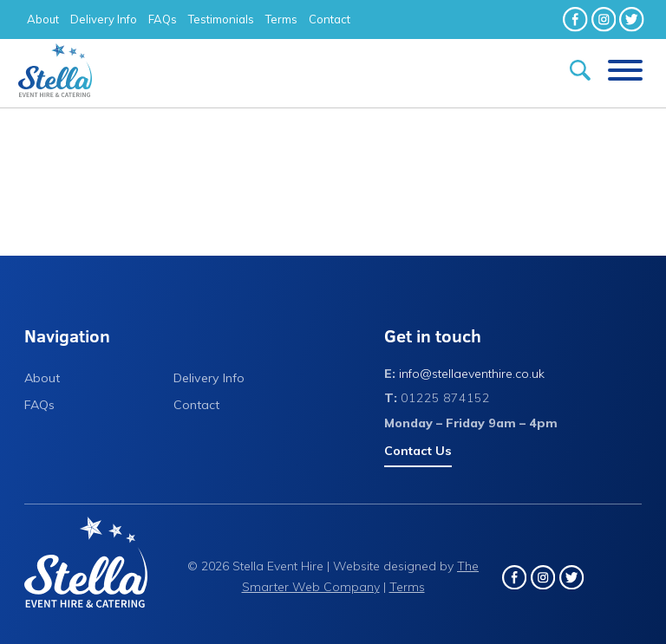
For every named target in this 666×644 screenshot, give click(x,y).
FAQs (163, 19)
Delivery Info (104, 19)
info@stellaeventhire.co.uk (472, 374)
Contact (330, 19)
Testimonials (221, 19)
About (43, 19)
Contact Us (418, 451)
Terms (281, 19)
